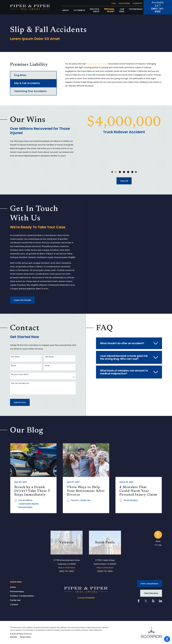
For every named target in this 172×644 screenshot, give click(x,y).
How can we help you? (20, 383)
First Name (15, 357)
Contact (138, 3)
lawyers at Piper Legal (97, 64)
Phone (14, 366)
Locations (124, 3)
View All (124, 181)
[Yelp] (153, 601)
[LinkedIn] (161, 601)
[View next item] (136, 172)
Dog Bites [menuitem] (20, 75)
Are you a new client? (20, 374)
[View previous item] (112, 172)
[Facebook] (139, 601)
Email (47, 366)
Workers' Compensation (22, 596)
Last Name (49, 357)
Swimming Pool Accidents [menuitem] (30, 91)
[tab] (129, 343)
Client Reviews (151, 593)
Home (13, 587)
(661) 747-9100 (158, 10)
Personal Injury (17, 591)
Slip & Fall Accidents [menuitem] (27, 83)
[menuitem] (66, 10)
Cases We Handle (22, 300)
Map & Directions (67, 568)
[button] (167, 639)
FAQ (114, 3)
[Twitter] (146, 601)
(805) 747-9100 (105, 571)
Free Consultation (149, 584)
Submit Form (20, 402)
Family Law (15, 600)
